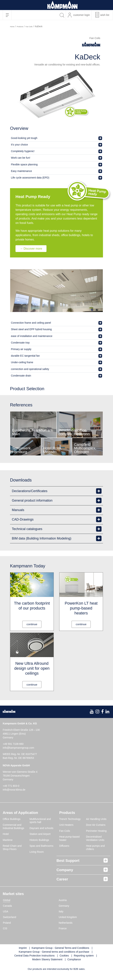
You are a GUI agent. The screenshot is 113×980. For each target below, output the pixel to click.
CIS (5, 929)
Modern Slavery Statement (47, 960)
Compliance (74, 960)
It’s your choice (19, 145)
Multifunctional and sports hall (40, 821)
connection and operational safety (30, 369)
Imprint (23, 948)
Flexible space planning (24, 164)
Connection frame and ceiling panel (31, 323)
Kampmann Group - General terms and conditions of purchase (54, 952)
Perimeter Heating (96, 831)
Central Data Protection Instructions (34, 956)
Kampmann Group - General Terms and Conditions (61, 948)
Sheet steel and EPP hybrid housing (31, 329)
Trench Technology (70, 819)
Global (7, 901)
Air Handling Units (96, 819)
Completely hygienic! (23, 151)
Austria (63, 901)
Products (20, 27)
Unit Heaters (66, 825)
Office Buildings (12, 819)
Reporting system (84, 956)
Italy (61, 912)
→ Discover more (32, 249)
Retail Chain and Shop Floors (12, 848)
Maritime (8, 840)
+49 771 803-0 (11, 786)
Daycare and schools (41, 828)
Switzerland (9, 917)
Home (12, 27)
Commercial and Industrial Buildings (13, 827)
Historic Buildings (39, 840)
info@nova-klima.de (14, 790)
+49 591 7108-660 (13, 744)
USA (6, 912)
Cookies (64, 956)
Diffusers (64, 846)
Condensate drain (21, 376)
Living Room (37, 852)
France (63, 929)
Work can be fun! (21, 158)
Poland (7, 923)
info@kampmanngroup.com (18, 748)
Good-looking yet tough (24, 138)
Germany (64, 906)
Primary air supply (21, 349)
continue (32, 624)
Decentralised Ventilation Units (95, 839)
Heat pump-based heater (69, 839)
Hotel (6, 834)
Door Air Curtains (96, 825)
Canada (7, 906)
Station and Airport (40, 834)
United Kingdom (68, 917)
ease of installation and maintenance (32, 336)
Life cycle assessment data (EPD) (30, 178)
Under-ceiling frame (22, 362)
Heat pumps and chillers (95, 848)
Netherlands (66, 923)
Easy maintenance (21, 171)
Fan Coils (29, 27)
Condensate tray (20, 343)
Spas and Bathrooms (41, 846)
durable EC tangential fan (25, 356)
